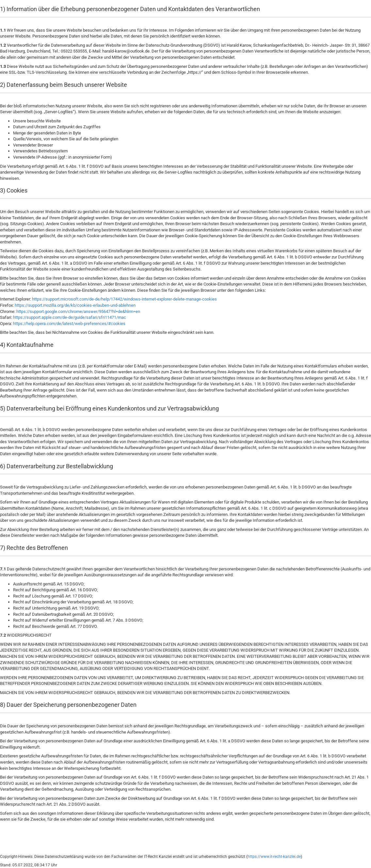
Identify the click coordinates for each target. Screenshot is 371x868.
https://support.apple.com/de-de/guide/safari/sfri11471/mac (70, 317)
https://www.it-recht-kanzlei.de (274, 857)
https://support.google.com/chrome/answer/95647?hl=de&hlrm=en (78, 311)
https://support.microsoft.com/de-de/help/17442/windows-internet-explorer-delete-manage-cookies (124, 299)
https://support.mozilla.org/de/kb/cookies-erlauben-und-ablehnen (75, 305)
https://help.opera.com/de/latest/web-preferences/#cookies (69, 324)
